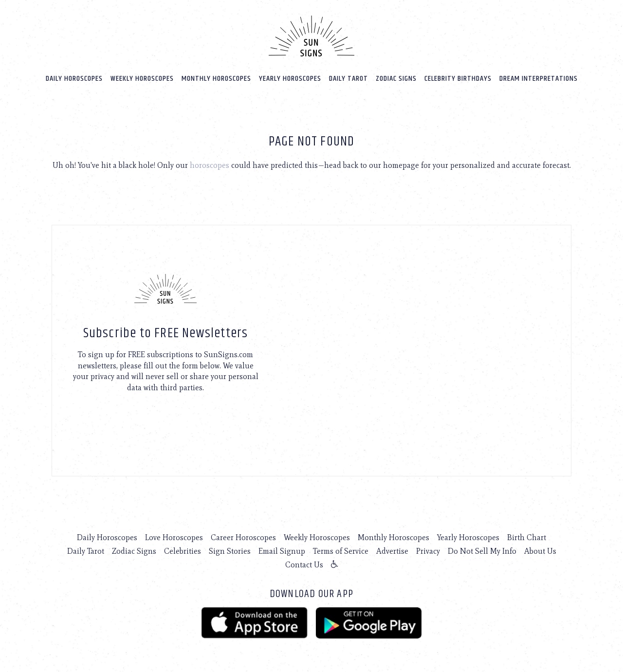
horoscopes (210, 165)
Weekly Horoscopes (142, 79)
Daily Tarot (348, 79)
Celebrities (183, 551)
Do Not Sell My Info (482, 551)
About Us (540, 551)
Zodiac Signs (396, 79)
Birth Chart (527, 537)
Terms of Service (341, 551)
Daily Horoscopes (74, 79)
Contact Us (304, 565)
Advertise (392, 551)
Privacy (428, 551)
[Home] (311, 36)
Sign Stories (230, 551)
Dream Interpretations (539, 79)
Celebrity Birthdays (458, 79)
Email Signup (282, 551)
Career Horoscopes (243, 537)
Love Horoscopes (174, 537)
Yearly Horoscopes (290, 79)
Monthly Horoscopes (216, 79)
